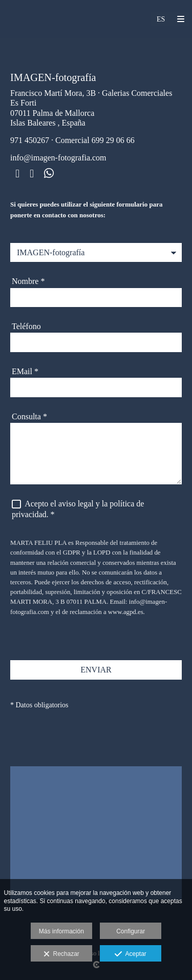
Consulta (29, 416)
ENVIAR (96, 670)
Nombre (28, 281)
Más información (61, 931)
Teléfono (26, 326)
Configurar (131, 931)
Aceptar (130, 954)
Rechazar (61, 954)
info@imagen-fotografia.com (58, 158)
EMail (25, 371)
